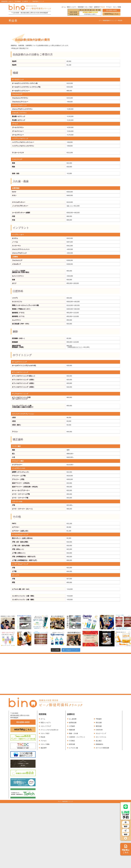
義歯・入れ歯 (73, 733)
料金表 (43, 737)
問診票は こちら (126, 849)
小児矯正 (72, 741)
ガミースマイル (101, 737)
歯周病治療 (73, 723)
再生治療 (99, 723)
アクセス (44, 741)
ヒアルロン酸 (73, 748)
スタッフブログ (46, 726)
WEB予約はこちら (111, 14)
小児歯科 (72, 726)
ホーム (64, 7)
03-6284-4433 (23, 722)
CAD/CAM (99, 730)
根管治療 (72, 744)
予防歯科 (99, 719)
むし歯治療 (73, 719)
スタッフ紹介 (45, 733)
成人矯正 (99, 741)
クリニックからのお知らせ (50, 730)
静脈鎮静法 (99, 744)
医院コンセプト (46, 723)
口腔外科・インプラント (77, 737)
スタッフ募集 (45, 744)
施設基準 (44, 748)
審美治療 (99, 726)
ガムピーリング (101, 733)
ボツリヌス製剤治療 (102, 748)
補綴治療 (72, 730)
